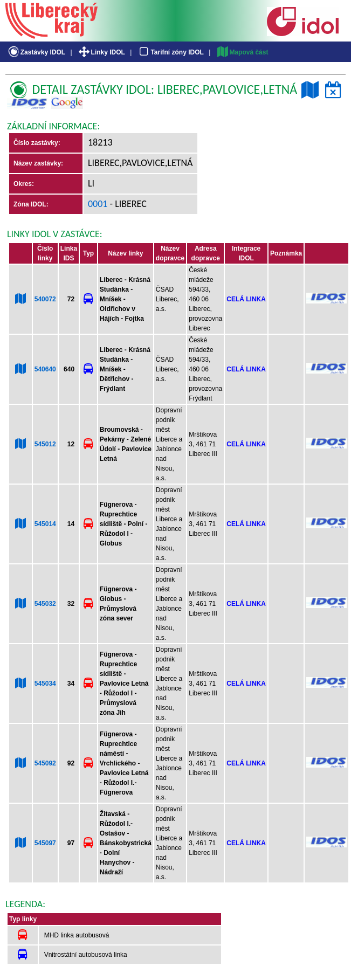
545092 (45, 763)
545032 (45, 604)
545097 (45, 843)
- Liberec (127, 204)
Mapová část (242, 52)
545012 (45, 444)
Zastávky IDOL (36, 52)
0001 (98, 204)
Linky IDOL (101, 52)
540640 (45, 369)
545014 (45, 524)
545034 (45, 684)
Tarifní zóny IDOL (170, 52)
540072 (45, 299)
